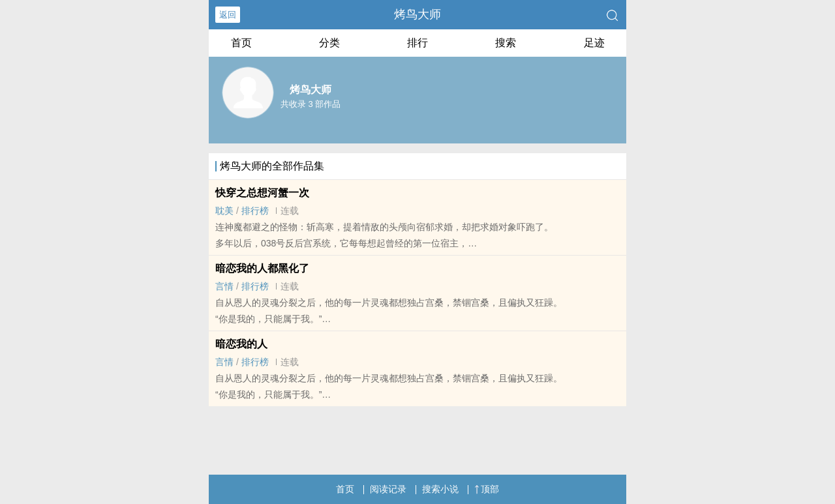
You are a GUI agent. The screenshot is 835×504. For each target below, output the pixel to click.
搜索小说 (440, 489)
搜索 (506, 43)
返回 (228, 15)
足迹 (594, 43)
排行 (417, 43)
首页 (241, 43)
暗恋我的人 (241, 344)
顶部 (487, 489)
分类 (329, 43)
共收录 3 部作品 (311, 104)
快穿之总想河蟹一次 (262, 193)
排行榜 (255, 211)
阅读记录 (388, 489)
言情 (224, 286)
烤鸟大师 (417, 14)
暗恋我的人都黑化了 (262, 268)
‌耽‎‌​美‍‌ (224, 211)
